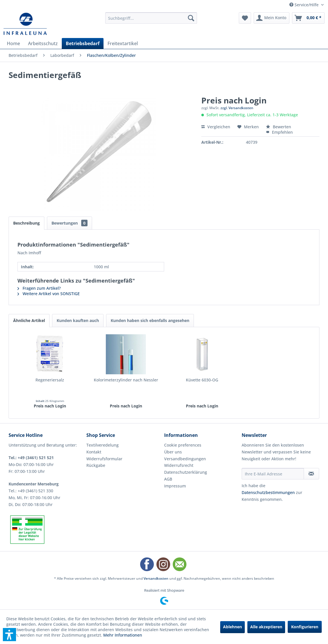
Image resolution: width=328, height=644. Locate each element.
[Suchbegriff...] (151, 18)
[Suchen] (191, 18)
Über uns (173, 452)
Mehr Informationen (123, 635)
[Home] (13, 43)
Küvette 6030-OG (202, 380)
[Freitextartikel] (123, 43)
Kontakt (94, 452)
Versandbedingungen (185, 459)
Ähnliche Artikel (29, 320)
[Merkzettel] (245, 18)
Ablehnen (232, 627)
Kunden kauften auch (78, 320)
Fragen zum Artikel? (39, 288)
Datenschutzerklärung (186, 472)
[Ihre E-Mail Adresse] (273, 474)
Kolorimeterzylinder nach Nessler (126, 380)
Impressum (175, 486)
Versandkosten (156, 578)
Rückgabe (96, 465)
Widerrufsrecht (179, 465)
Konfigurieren (305, 627)
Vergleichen (216, 127)
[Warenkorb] (308, 18)
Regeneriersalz (50, 380)
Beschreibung (26, 223)
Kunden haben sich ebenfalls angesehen (150, 320)
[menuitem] (151, 18)
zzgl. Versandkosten (237, 108)
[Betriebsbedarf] (83, 43)
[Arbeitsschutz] (43, 43)
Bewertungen (69, 223)
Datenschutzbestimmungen (268, 492)
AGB (168, 479)
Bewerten (279, 127)
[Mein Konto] (272, 18)
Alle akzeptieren (266, 627)
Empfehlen (279, 132)
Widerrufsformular (104, 459)
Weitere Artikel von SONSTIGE (49, 294)
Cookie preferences (183, 445)
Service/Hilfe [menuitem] (305, 5)
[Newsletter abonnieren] (311, 474)
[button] (9, 635)
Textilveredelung (103, 445)
